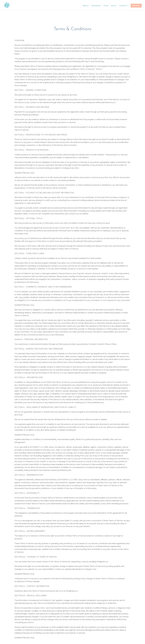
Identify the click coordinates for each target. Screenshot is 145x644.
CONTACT (123, 6)
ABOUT (86, 6)
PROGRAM (96, 6)
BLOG (114, 6)
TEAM (106, 6)
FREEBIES (136, 6)
